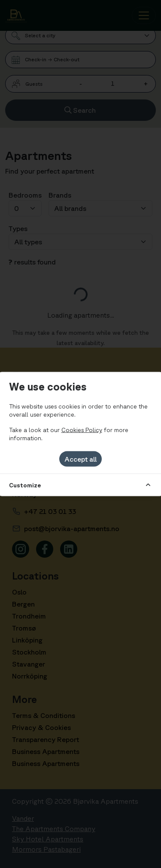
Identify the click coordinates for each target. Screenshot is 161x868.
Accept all (80, 459)
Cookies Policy (82, 429)
